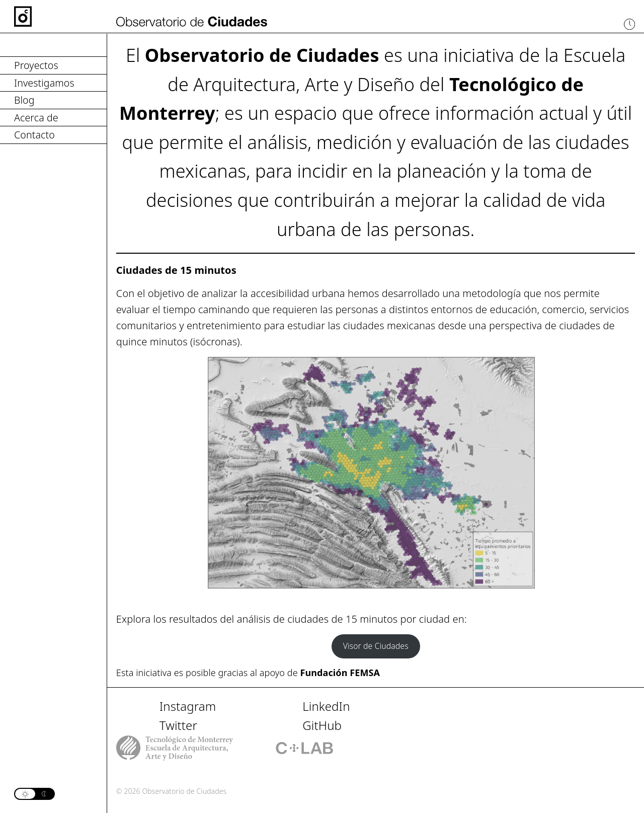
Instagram (188, 706)
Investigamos (44, 83)
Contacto (34, 135)
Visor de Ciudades (376, 646)
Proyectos (36, 65)
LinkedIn (326, 706)
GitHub (322, 725)
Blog (24, 100)
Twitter (178, 725)
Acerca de (36, 118)
